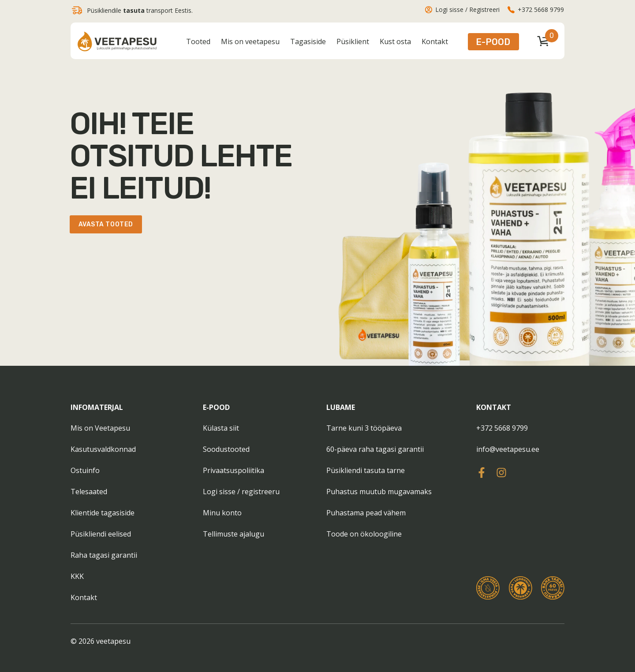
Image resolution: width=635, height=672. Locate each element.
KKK (77, 576)
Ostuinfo (85, 470)
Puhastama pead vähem (366, 513)
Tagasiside (308, 41)
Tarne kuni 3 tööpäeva (364, 428)
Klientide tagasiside (103, 513)
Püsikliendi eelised (101, 534)
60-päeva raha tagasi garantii (375, 449)
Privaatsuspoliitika (233, 470)
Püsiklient (353, 41)
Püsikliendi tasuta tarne (366, 470)
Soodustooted (226, 449)
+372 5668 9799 (502, 428)
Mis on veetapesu (250, 41)
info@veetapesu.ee (508, 449)
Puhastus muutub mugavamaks (379, 492)
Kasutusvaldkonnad (103, 449)
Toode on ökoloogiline (364, 534)
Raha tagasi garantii (104, 555)
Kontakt (435, 41)
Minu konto (222, 513)
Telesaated (89, 492)
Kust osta (395, 41)
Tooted (198, 41)
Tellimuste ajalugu (233, 534)
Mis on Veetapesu (100, 428)
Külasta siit (221, 428)
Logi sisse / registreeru (241, 492)
